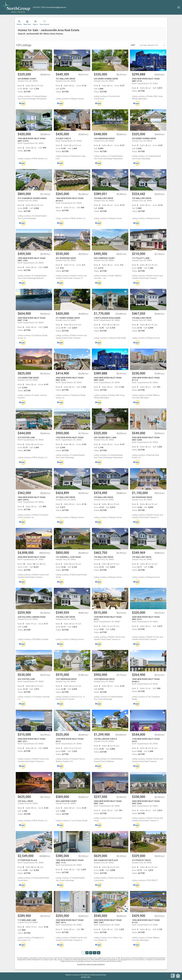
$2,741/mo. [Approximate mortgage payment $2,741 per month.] (121, 75)
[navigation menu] (179, 7)
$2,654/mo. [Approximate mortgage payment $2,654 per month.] (160, 194)
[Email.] (56, 7)
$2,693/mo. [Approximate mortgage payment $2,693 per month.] (160, 856)
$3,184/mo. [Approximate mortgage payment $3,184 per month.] (121, 194)
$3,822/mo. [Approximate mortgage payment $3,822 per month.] (160, 314)
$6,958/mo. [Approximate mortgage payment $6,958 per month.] (83, 553)
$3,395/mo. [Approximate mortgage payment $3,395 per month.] (83, 374)
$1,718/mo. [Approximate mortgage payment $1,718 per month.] (160, 254)
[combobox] (151, 45)
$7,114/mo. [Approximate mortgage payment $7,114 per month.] (45, 194)
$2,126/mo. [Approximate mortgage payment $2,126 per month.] (45, 613)
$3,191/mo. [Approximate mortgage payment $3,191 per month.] (121, 374)
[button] (27, 23)
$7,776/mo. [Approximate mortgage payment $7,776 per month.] (83, 433)
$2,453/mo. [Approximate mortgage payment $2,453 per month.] (160, 75)
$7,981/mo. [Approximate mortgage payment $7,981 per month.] (83, 675)
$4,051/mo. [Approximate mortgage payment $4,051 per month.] (121, 254)
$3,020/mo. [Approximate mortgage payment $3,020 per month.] (83, 797)
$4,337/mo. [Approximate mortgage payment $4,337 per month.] (45, 675)
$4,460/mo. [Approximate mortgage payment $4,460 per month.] (121, 916)
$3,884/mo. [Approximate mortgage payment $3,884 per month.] (121, 493)
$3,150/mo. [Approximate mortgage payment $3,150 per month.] (83, 856)
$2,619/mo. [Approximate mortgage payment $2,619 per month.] (160, 613)
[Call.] (39, 7)
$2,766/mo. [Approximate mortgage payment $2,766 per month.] (160, 797)
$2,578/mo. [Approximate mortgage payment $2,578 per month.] (45, 735)
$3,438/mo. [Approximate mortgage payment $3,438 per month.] (45, 134)
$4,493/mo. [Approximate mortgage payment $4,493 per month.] (160, 433)
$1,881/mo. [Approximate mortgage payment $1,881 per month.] (160, 374)
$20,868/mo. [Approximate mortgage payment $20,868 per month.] (45, 856)
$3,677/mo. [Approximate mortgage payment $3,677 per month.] (83, 75)
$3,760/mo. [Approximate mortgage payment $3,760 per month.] (45, 254)
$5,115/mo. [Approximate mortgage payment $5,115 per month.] (45, 797)
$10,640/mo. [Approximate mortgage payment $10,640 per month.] (121, 735)
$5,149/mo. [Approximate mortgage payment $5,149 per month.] (121, 856)
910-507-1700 (86, 977)
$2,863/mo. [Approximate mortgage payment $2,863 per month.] (160, 553)
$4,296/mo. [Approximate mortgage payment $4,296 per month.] (83, 735)
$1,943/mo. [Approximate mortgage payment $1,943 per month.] (121, 797)
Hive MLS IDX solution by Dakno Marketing (91, 964)
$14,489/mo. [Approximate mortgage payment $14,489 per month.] (121, 314)
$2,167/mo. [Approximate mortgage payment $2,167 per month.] (160, 675)
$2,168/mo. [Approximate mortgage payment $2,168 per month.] (83, 194)
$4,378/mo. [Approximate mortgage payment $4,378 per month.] (83, 254)
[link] (19, 23)
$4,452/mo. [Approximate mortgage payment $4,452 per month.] (160, 735)
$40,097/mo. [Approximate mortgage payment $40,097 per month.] (45, 553)
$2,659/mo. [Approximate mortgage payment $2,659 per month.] (160, 134)
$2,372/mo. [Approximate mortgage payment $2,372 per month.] (45, 916)
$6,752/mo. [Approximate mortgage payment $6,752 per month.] (45, 374)
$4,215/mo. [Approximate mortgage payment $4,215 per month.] (121, 613)
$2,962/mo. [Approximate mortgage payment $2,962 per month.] (45, 493)
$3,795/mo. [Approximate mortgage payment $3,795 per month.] (121, 553)
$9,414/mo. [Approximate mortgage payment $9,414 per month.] (160, 493)
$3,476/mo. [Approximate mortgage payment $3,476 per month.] (83, 493)
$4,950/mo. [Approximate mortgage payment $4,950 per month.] (45, 314)
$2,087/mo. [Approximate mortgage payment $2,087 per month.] (83, 916)
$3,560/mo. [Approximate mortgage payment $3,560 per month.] (83, 134)
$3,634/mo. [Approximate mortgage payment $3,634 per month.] (45, 433)
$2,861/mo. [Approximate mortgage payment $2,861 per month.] (83, 613)
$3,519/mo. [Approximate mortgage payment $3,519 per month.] (160, 916)
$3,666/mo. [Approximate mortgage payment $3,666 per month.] (121, 134)
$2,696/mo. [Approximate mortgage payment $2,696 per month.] (45, 75)
